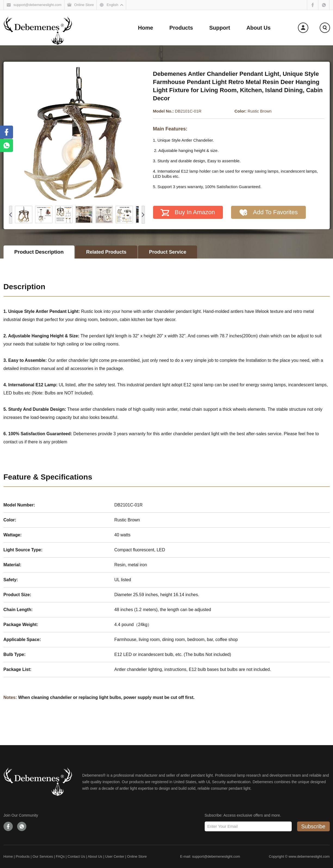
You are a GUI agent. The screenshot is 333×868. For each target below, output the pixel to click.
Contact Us (76, 856)
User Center (115, 856)
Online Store (137, 856)
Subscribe (313, 826)
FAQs (60, 856)
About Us (95, 856)
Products (23, 856)
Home (8, 856)
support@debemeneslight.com (216, 856)
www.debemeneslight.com (309, 856)
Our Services (43, 856)
